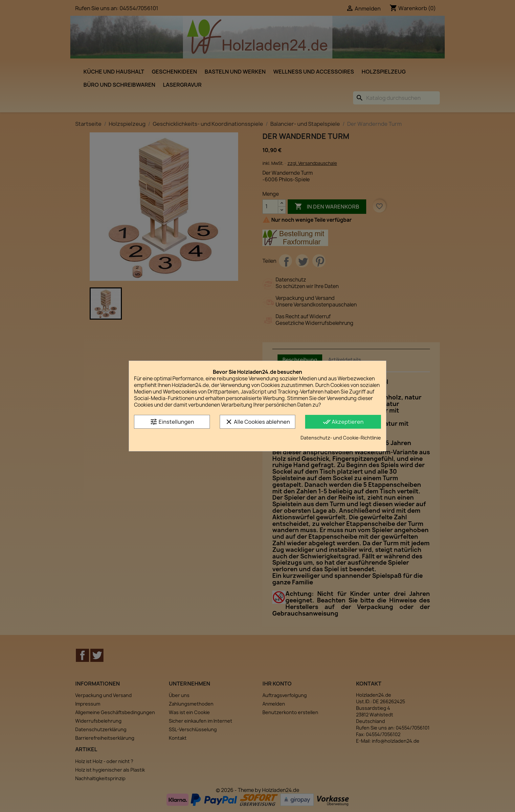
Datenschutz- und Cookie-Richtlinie (341, 438)
